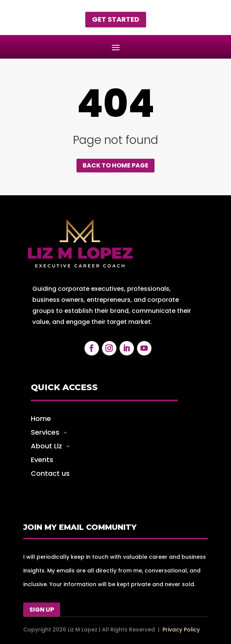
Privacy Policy (181, 630)
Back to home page (115, 165)
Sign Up (42, 610)
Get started (116, 19)
